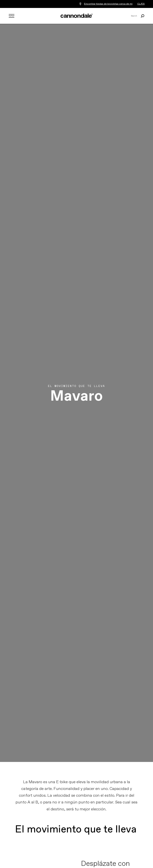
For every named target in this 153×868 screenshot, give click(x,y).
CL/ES (141, 4)
